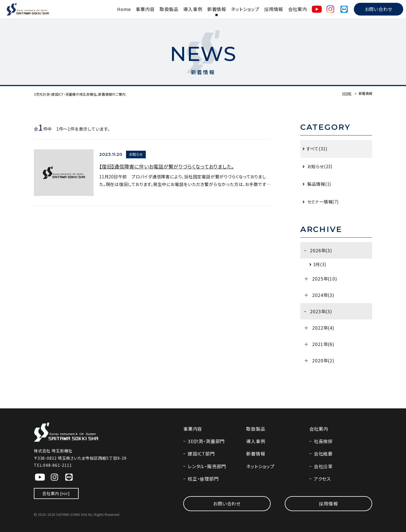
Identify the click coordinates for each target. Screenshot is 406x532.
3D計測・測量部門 (206, 441)
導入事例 (193, 9)
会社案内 (298, 9)
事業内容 (145, 9)
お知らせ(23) (319, 166)
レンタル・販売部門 (207, 466)
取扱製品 (169, 9)
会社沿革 (323, 466)
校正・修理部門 (203, 479)
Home (124, 9)
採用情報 (274, 9)
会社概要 (323, 454)
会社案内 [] (56, 493)
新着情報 (217, 9)
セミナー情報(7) (323, 202)
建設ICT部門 (201, 454)
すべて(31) (317, 148)
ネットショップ (245, 9)
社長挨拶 (323, 441)
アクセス (322, 479)
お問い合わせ (379, 9)
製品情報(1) (319, 184)
